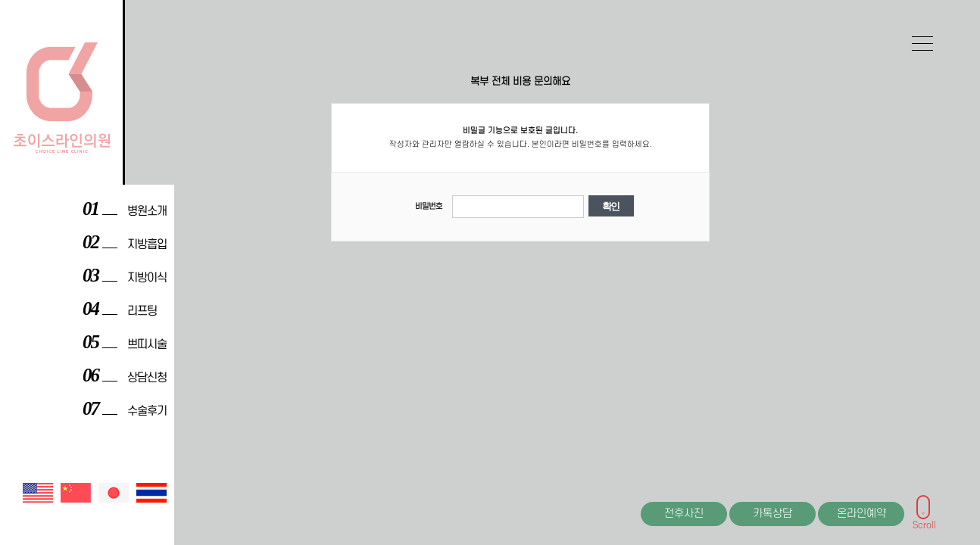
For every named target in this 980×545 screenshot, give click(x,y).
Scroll (924, 522)
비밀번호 (429, 207)
